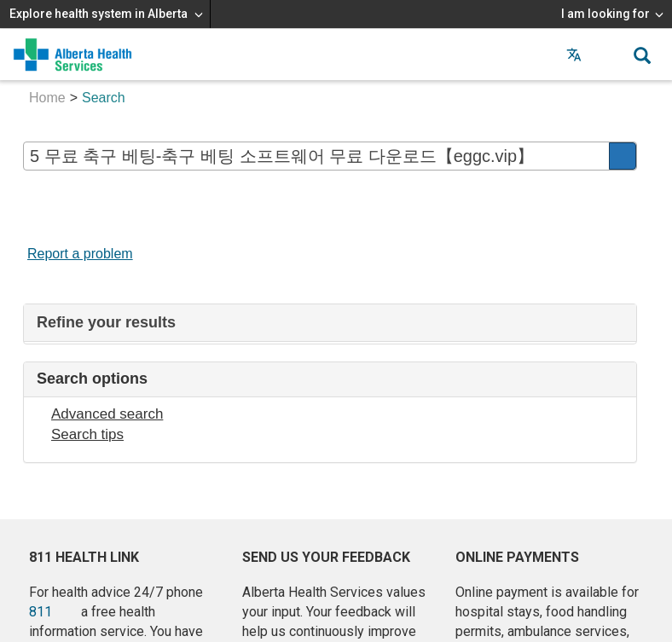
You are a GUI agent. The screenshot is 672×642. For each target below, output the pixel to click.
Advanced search (107, 414)
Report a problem (80, 254)
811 (41, 612)
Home (47, 98)
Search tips (87, 434)
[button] (608, 55)
